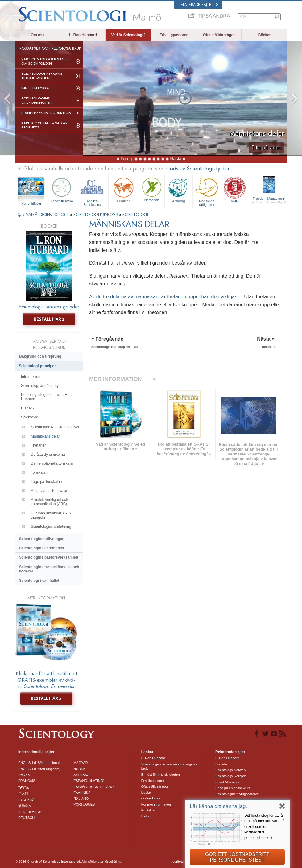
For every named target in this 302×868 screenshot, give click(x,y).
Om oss (38, 35)
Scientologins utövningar (41, 539)
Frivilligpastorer (174, 35)
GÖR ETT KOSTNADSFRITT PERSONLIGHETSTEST (237, 857)
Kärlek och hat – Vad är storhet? (44, 125)
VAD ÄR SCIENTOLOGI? (48, 214)
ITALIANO (81, 799)
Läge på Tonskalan (46, 482)
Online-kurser (151, 798)
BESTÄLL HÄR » (49, 319)
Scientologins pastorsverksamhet (49, 557)
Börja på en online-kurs (233, 788)
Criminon (124, 189)
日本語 (23, 794)
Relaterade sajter (198, 5)
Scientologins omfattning (51, 526)
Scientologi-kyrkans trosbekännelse (42, 76)
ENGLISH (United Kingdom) (39, 769)
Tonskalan (39, 472)
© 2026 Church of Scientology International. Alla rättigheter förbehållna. (69, 862)
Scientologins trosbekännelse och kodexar (49, 569)
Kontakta (148, 810)
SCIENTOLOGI (135, 214)
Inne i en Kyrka (35, 88)
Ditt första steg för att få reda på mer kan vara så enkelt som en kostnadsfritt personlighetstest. (264, 827)
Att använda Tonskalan (50, 491)
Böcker (265, 35)
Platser (147, 816)
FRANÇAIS (27, 781)
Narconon (152, 189)
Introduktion (31, 377)
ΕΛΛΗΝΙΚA (82, 793)
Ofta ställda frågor (219, 35)
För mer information (156, 804)
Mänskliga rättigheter (207, 191)
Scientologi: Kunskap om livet (55, 427)
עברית (24, 787)
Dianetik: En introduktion (46, 113)
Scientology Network (231, 770)
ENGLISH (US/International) (39, 763)
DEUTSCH (26, 818)
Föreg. (127, 159)
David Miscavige (228, 782)
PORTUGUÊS (84, 804)
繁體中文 (25, 806)
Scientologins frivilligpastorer (237, 794)
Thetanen (39, 445)
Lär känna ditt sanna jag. (218, 806)
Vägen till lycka (62, 189)
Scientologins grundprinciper (36, 100)
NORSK (79, 769)
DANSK (24, 775)
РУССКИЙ (26, 800)
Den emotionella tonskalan (53, 463)
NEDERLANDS (30, 812)
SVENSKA (81, 775)
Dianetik (28, 408)
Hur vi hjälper (31, 203)
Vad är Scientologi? (128, 35)
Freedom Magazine (269, 200)
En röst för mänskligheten (161, 774)
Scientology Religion (231, 776)
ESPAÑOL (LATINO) (89, 781)
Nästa (176, 159)
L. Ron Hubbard (83, 35)
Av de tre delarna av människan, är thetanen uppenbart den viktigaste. (167, 297)
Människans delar (45, 436)
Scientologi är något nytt (41, 386)
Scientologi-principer (37, 366)
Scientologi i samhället (39, 581)
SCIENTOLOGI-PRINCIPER (96, 214)
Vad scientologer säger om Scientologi (45, 61)
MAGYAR (81, 763)
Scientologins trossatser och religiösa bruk (169, 766)
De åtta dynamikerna (48, 455)
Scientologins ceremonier (42, 548)
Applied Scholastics (92, 191)
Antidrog (179, 189)
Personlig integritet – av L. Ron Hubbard (46, 397)
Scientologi (30, 417)
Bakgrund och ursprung (40, 356)
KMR (235, 189)
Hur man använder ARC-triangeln (51, 515)
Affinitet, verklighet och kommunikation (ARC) (50, 502)
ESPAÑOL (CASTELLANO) (94, 787)
